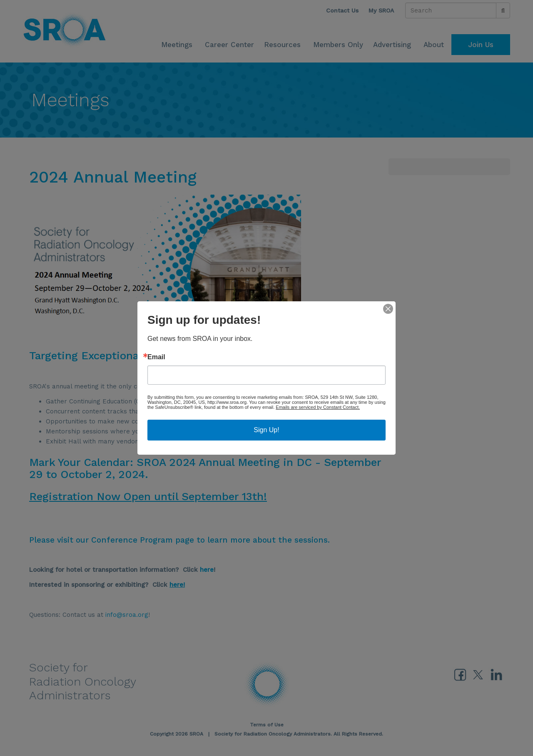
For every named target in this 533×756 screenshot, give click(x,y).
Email (156, 357)
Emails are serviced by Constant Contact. (318, 407)
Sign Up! (266, 430)
